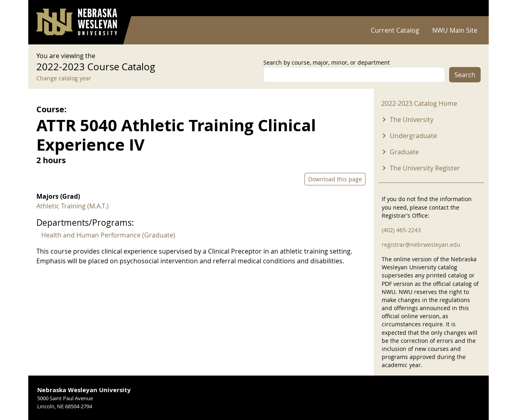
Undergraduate (413, 136)
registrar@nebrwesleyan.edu (421, 245)
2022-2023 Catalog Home (419, 103)
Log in (470, 8)
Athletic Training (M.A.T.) (73, 206)
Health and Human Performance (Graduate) (108, 235)
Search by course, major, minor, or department (327, 62)
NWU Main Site (455, 30)
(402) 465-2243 (401, 230)
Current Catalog (395, 30)
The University (412, 120)
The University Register (425, 168)
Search (465, 75)
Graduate (404, 152)
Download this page (335, 179)
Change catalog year (64, 78)
